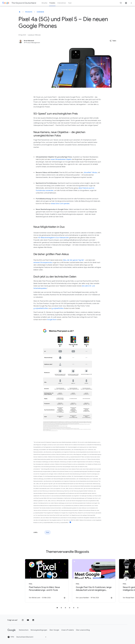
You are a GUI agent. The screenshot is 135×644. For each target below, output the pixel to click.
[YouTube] (28, 620)
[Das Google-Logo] (12, 630)
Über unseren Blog (83, 630)
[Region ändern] (32, 637)
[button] (113, 41)
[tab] (57, 608)
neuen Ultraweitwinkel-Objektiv (61, 159)
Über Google (54, 630)
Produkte (29, 12)
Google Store (52, 320)
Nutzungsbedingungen (39, 630)
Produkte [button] (52, 3)
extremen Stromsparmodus (43, 263)
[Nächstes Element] (126, 579)
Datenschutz (24, 630)
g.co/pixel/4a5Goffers (41, 308)
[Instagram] (23, 620)
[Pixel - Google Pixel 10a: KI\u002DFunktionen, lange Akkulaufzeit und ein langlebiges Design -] (92, 581)
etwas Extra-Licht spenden (60, 204)
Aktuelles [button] (44, 3)
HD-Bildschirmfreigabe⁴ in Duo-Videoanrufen (53, 238)
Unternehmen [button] (62, 3)
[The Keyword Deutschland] (20, 12)
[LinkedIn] (33, 620)
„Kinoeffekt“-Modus (90, 173)
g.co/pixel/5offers (58, 308)
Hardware (40, 12)
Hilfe (11, 637)
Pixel (48, 532)
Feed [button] (70, 3)
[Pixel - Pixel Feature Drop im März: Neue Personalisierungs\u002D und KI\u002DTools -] (43, 581)
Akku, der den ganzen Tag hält (73, 260)
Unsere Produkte (68, 630)
